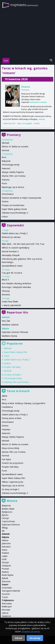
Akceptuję (35, 638)
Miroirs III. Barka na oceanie (15, 146)
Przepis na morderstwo (13, 205)
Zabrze (5, 613)
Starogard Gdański (11, 591)
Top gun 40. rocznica (12, 273)
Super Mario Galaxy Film (16, 352)
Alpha (4, 396)
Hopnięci (6, 429)
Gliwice (5, 540)
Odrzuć (18, 638)
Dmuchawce (8, 194)
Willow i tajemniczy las (12, 482)
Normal (5, 150)
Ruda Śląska (8, 575)
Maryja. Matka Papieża (13, 172)
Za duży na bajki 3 (13, 375)
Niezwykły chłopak (11, 255)
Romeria (6, 295)
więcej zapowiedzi (12, 305)
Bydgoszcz (7, 512)
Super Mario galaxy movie (14, 209)
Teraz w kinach (18, 391)
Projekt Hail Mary (12, 367)
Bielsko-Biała (8, 509)
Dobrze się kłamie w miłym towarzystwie (21, 198)
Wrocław (6, 610)
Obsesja (6, 291)
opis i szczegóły (25, 123)
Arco (4, 157)
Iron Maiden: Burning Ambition (16, 283)
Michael (5, 143)
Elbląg (5, 528)
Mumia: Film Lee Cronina (14, 176)
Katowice (6, 547)
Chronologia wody (11, 165)
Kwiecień (6, 168)
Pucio (4, 183)
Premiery (14, 135)
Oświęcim (6, 566)
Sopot (5, 584)
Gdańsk (6, 534)
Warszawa (7, 603)
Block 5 (5, 280)
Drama (26, 87)
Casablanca (7, 407)
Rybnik (5, 578)
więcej (42, 119)
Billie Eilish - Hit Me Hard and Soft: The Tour (23, 244)
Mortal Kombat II (10, 251)
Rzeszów (6, 581)
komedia (34, 102)
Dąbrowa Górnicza (11, 525)
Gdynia (5, 537)
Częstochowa (8, 521)
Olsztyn (5, 562)
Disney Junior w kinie (12, 418)
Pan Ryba (6, 459)
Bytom (5, 515)
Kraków (5, 553)
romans (43, 102)
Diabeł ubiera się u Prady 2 (15, 233)
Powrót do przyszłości (13, 463)
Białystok (6, 506)
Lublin (5, 556)
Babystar (6, 161)
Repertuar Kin (17, 312)
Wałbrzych (7, 607)
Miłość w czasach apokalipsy (16, 248)
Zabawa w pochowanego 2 (15, 213)
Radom (5, 572)
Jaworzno (6, 543)
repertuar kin (9, 123)
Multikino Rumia (9, 336)
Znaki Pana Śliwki (10, 302)
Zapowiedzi (15, 225)
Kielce (5, 550)
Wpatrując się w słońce (13, 187)
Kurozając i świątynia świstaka (16, 287)
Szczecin (6, 594)
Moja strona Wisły (10, 448)
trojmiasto (24, 5)
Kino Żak (6, 321)
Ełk (3, 531)
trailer (37, 123)
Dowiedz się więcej (31, 631)
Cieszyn (5, 518)
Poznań (5, 569)
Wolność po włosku (11, 237)
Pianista (6, 180)
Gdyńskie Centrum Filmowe (15, 332)
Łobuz (5, 216)
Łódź (4, 559)
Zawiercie (6, 616)
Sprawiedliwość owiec (12, 266)
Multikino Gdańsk (10, 325)
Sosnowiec (7, 588)
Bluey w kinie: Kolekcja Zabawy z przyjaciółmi (23, 403)
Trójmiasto (8, 600)
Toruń (5, 597)
